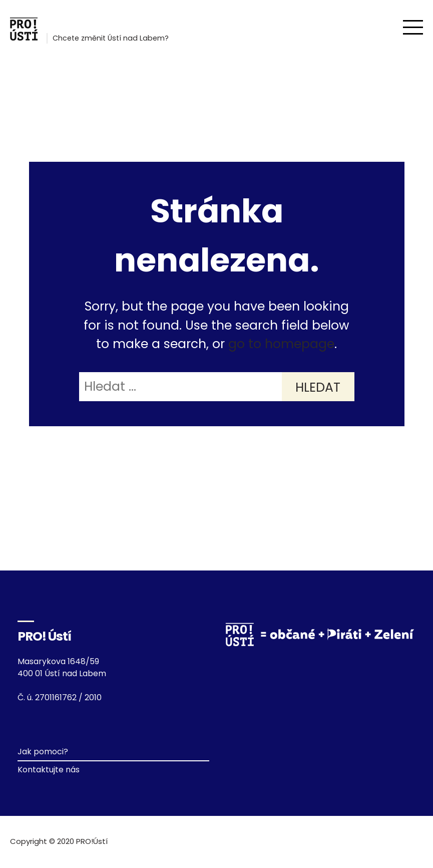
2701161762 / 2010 (68, 697)
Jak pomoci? (43, 752)
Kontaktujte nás (49, 770)
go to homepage (281, 344)
